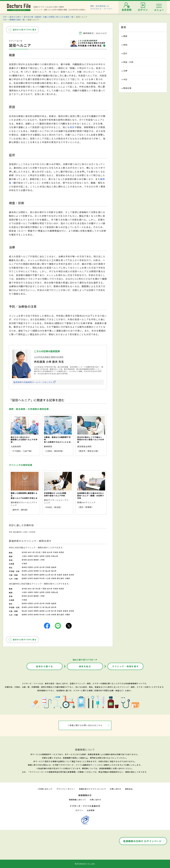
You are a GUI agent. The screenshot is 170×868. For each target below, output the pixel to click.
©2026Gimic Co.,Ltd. (85, 864)
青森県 (24, 567)
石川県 (42, 571)
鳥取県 (36, 575)
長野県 (36, 571)
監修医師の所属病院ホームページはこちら (33, 382)
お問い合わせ (115, 789)
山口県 (48, 575)
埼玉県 (38, 552)
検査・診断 (128, 62)
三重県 (42, 560)
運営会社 (129, 789)
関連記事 (127, 88)
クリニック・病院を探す (125, 666)
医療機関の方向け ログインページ (142, 841)
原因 (125, 45)
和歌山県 (55, 556)
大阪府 (24, 556)
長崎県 (36, 578)
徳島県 (60, 575)
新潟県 (24, 571)
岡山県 (24, 575)
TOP (5, 17)
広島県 (30, 575)
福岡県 (24, 578)
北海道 (24, 563)
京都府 (36, 556)
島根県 (42, 575)
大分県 (48, 578)
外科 (11, 532)
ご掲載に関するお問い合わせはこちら (85, 725)
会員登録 (91, 810)
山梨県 (30, 571)
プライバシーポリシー (66, 789)
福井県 (54, 571)
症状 (125, 53)
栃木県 (50, 552)
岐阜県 (30, 560)
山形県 (36, 567)
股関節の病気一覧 (17, 20)
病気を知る (85, 666)
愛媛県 (66, 575)
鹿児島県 (61, 578)
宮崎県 (54, 578)
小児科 (25, 532)
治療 (125, 71)
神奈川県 (31, 552)
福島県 (54, 567)
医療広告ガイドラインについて (93, 789)
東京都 (24, 552)
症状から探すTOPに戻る (25, 30)
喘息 (72, 127)
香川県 (54, 575)
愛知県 (24, 560)
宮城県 (48, 567)
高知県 (72, 575)
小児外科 (32, 532)
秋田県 (30, 567)
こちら (95, 765)
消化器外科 (17, 532)
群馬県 (61, 552)
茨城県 (56, 552)
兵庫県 (30, 556)
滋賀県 (42, 556)
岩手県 (42, 567)
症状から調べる (45, 666)
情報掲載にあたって (77, 800)
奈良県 (48, 556)
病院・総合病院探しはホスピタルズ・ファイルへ (101, 7)
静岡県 (36, 560)
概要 (125, 36)
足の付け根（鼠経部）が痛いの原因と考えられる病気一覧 (49, 17)
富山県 (48, 571)
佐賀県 (30, 578)
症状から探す (15, 17)
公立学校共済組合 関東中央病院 (49, 357)
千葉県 (44, 552)
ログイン (79, 810)
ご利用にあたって (45, 789)
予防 (125, 79)
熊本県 (42, 578)
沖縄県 (67, 578)
